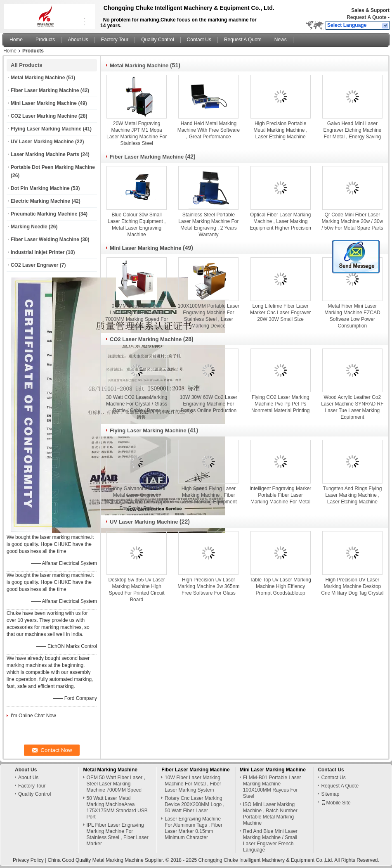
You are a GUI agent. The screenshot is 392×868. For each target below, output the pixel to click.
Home (16, 40)
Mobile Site (336, 803)
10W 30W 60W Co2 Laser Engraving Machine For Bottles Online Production (209, 404)
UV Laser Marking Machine (42, 142)
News (281, 40)
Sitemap (330, 794)
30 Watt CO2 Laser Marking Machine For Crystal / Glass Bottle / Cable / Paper (137, 404)
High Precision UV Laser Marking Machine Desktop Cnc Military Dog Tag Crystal (352, 586)
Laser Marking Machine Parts (45, 154)
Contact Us (199, 40)
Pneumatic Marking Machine (44, 214)
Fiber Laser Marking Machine (45, 90)
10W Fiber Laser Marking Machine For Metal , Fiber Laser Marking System (193, 784)
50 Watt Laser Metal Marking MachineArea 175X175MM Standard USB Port (117, 808)
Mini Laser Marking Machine (44, 103)
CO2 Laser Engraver (34, 265)
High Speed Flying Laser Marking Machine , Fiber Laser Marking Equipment (209, 495)
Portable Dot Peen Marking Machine (53, 167)
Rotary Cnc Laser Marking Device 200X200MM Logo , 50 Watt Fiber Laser (195, 804)
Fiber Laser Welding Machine (45, 240)
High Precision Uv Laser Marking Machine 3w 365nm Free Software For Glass (208, 586)
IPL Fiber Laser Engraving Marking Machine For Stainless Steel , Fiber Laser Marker (118, 834)
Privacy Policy (28, 860)
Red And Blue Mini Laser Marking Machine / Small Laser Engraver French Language (270, 841)
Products (45, 40)
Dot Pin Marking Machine (40, 188)
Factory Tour (115, 40)
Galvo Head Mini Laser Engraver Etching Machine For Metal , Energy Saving (353, 130)
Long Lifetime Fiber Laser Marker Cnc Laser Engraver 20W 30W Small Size (280, 313)
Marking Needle (29, 227)
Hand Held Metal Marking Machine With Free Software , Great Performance (209, 130)
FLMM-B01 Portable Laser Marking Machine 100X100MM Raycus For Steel (272, 787)
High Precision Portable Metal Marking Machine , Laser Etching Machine (280, 130)
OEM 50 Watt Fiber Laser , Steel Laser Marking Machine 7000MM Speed (116, 784)
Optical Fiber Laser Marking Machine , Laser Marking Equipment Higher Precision (280, 221)
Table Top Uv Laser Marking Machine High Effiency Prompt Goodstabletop (280, 586)
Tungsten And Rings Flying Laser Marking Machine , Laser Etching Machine (352, 495)
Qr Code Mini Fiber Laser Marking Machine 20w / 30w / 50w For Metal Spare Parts (352, 221)
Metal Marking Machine (38, 78)
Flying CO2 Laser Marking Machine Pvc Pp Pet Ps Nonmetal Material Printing (280, 404)
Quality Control (157, 40)
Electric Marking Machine (40, 201)
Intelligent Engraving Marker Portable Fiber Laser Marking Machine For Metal (280, 495)
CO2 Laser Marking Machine (44, 116)
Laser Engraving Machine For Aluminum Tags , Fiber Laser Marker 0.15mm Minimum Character (194, 828)
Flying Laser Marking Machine (46, 129)
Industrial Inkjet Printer (38, 252)
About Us (78, 40)
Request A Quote (366, 17)
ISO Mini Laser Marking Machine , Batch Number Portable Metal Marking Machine (270, 814)
